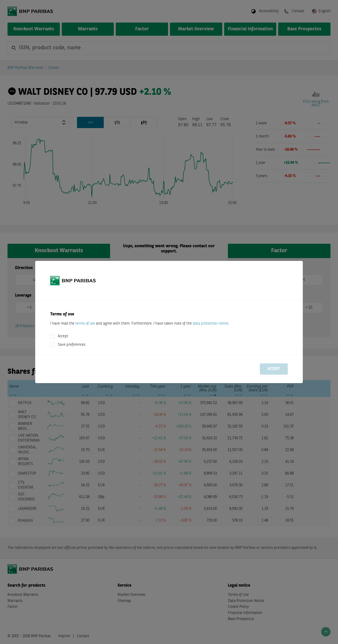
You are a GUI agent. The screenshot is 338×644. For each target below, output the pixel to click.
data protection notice (211, 324)
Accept (63, 336)
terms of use (85, 324)
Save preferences (72, 345)
